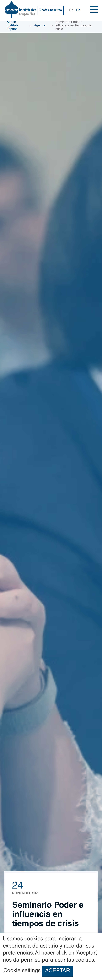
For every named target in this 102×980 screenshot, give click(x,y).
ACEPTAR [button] (58, 971)
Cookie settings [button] (22, 971)
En (71, 10)
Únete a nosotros (51, 10)
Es (78, 10)
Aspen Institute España (13, 26)
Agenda (40, 26)
